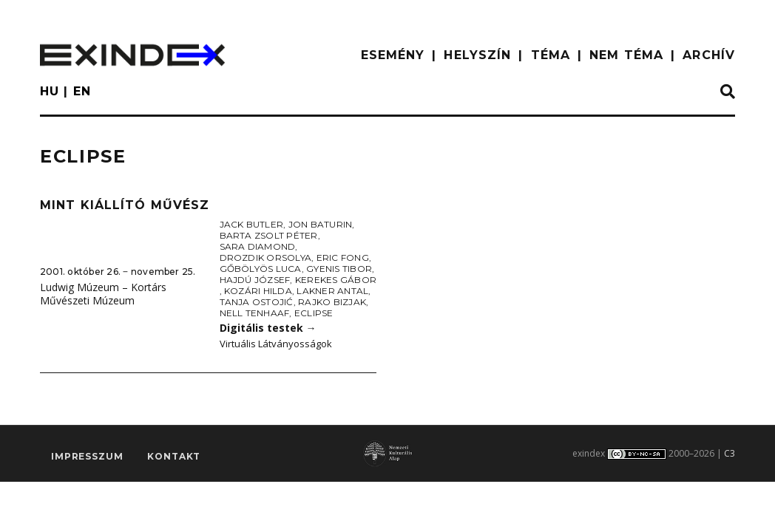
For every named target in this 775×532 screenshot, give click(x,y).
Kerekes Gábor (336, 280)
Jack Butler (252, 224)
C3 (730, 453)
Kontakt (174, 456)
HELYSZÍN (477, 55)
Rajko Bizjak (332, 302)
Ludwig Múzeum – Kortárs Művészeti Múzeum (103, 294)
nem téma (626, 55)
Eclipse (314, 313)
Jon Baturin (321, 224)
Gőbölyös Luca (261, 269)
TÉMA (551, 55)
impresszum (87, 456)
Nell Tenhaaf (255, 313)
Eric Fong (343, 258)
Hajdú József (255, 280)
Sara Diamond (258, 246)
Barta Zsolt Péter (269, 235)
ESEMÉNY (393, 55)
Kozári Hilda (258, 291)
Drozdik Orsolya (266, 258)
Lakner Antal (332, 291)
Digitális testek (268, 328)
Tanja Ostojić (257, 302)
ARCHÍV (709, 55)
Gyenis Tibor (339, 269)
